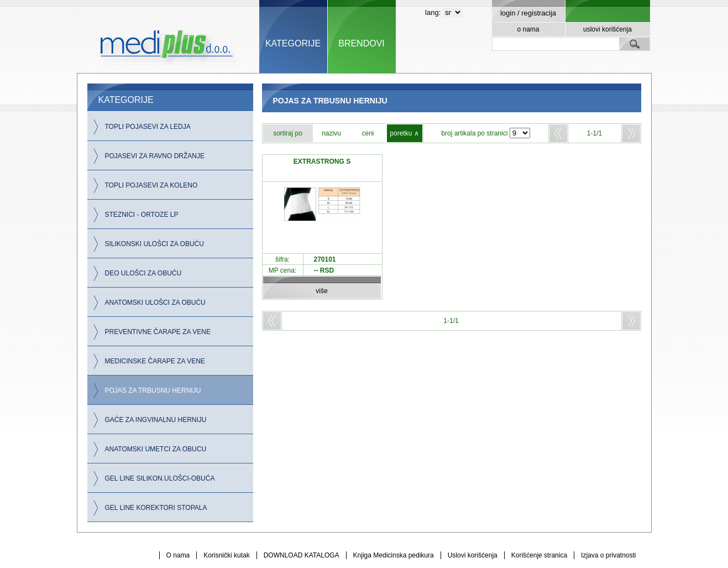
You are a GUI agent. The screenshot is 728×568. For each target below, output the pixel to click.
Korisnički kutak (226, 555)
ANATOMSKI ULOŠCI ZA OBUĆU (155, 303)
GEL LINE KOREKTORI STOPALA (156, 508)
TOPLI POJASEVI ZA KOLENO (151, 185)
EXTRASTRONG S (322, 161)
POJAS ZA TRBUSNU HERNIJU (153, 390)
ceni (368, 133)
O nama (178, 555)
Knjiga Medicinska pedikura (394, 555)
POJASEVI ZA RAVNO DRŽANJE (155, 156)
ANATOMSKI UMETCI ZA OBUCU (156, 449)
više (321, 291)
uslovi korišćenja (607, 29)
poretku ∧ (404, 133)
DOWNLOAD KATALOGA (302, 555)
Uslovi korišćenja (473, 555)
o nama (528, 29)
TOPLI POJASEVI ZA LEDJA (148, 127)
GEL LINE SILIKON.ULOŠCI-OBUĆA (160, 478)
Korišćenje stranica (539, 555)
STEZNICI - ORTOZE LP (142, 215)
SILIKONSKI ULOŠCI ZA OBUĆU (154, 244)
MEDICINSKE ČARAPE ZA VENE (155, 361)
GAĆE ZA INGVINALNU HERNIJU (156, 420)
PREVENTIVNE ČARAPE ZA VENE (158, 332)
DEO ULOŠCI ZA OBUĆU (143, 273)
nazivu (331, 133)
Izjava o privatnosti (608, 555)
